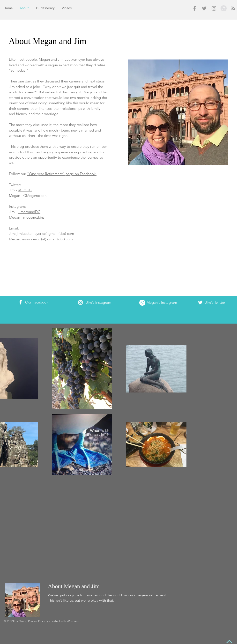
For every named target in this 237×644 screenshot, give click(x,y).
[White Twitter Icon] (200, 302)
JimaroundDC (29, 212)
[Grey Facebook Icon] (195, 8)
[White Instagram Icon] (80, 302)
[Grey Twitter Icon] (204, 8)
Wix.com (73, 621)
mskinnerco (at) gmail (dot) (44, 239)
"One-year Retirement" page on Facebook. (62, 174)
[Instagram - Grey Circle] (224, 8)
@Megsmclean (35, 196)
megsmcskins (34, 217)
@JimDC (25, 190)
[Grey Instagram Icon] (214, 8)
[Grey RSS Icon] (233, 8)
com (69, 239)
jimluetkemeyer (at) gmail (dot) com (45, 233)
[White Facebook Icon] (21, 302)
